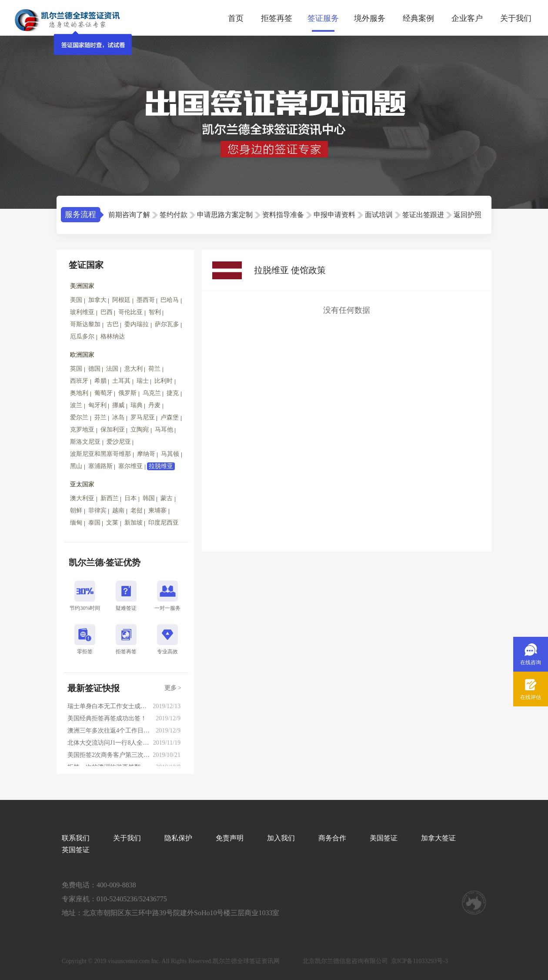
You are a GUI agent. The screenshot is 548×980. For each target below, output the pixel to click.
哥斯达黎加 (85, 324)
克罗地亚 (82, 430)
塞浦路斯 (100, 466)
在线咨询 (531, 662)
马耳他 (164, 430)
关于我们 (516, 18)
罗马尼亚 (143, 417)
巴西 (107, 312)
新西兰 (110, 498)
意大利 (134, 369)
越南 (118, 510)
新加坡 (134, 523)
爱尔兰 (79, 417)
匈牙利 (97, 405)
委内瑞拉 (137, 324)
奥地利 (79, 393)
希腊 (100, 381)
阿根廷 (121, 300)
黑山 (76, 466)
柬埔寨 (157, 510)
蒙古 (167, 498)
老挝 (137, 510)
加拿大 (97, 300)
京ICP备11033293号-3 (419, 961)
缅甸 (76, 523)
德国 (94, 369)
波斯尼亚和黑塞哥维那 (100, 454)
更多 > (173, 688)
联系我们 (76, 838)
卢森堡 (170, 417)
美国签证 (384, 838)
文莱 (112, 523)
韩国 (149, 498)
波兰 (76, 405)
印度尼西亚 (164, 523)
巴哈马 (170, 300)
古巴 (113, 324)
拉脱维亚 (161, 466)
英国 (76, 369)
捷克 (173, 393)
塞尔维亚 (130, 466)
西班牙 (79, 381)
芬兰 (100, 417)
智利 (155, 312)
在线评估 (531, 697)
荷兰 (154, 369)
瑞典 (137, 405)
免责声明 (230, 838)
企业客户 (467, 18)
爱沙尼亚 (119, 442)
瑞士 (143, 381)
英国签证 (76, 850)
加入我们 (281, 838)
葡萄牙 (104, 393)
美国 (76, 300)
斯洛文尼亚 (85, 442)
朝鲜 (76, 510)
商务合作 (332, 838)
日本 (130, 498)
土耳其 (121, 381)
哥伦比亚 (130, 312)
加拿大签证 (438, 838)
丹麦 (154, 405)
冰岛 (118, 417)
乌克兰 (152, 393)
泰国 (94, 523)
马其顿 (170, 454)
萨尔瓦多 (167, 324)
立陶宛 (140, 430)
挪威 (118, 405)
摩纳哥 (146, 454)
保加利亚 (113, 430)
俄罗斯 (127, 393)
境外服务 (370, 18)
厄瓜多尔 (82, 336)
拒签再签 (277, 18)
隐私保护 (178, 838)
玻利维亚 (82, 312)
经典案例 (418, 18)
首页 (236, 18)
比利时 (164, 381)
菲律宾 (97, 510)
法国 (112, 369)
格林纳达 (113, 336)
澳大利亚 (82, 498)
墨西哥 (146, 300)
